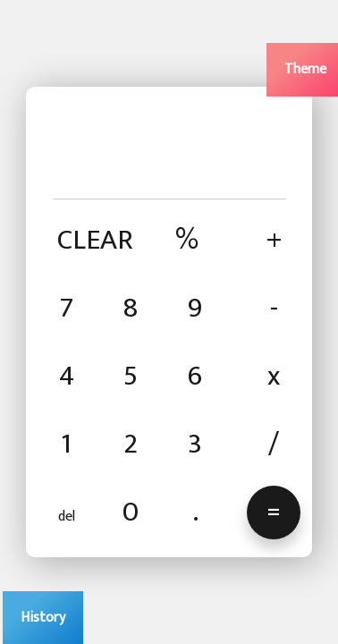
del (67, 517)
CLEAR (95, 240)
